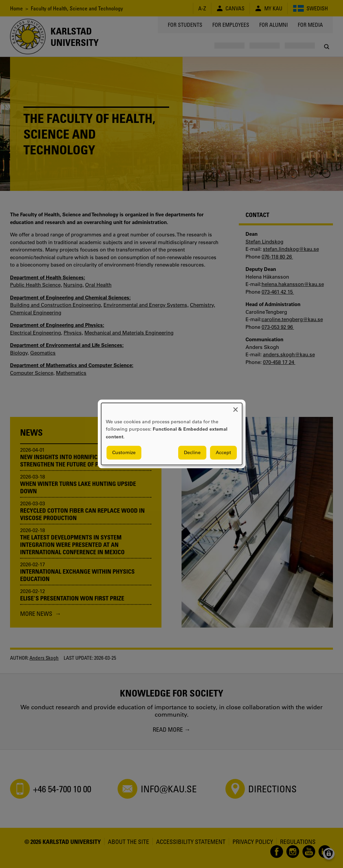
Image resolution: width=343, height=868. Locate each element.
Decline (192, 453)
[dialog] (172, 434)
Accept (223, 453)
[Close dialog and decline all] (235, 407)
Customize (124, 453)
